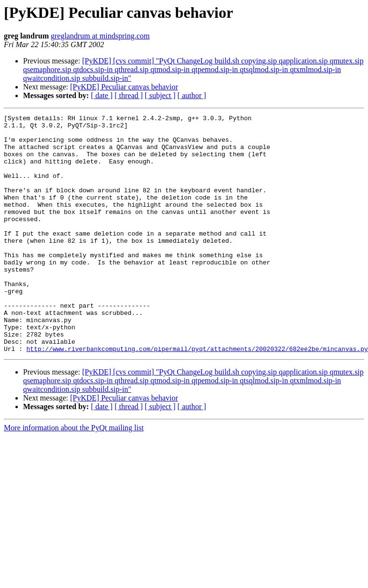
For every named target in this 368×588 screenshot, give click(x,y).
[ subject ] (160, 95)
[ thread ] (129, 95)
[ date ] (102, 95)
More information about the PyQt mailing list (74, 475)
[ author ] (192, 95)
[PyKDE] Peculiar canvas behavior (124, 87)
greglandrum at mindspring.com (100, 36)
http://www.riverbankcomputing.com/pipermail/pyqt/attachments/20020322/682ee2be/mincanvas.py (197, 396)
